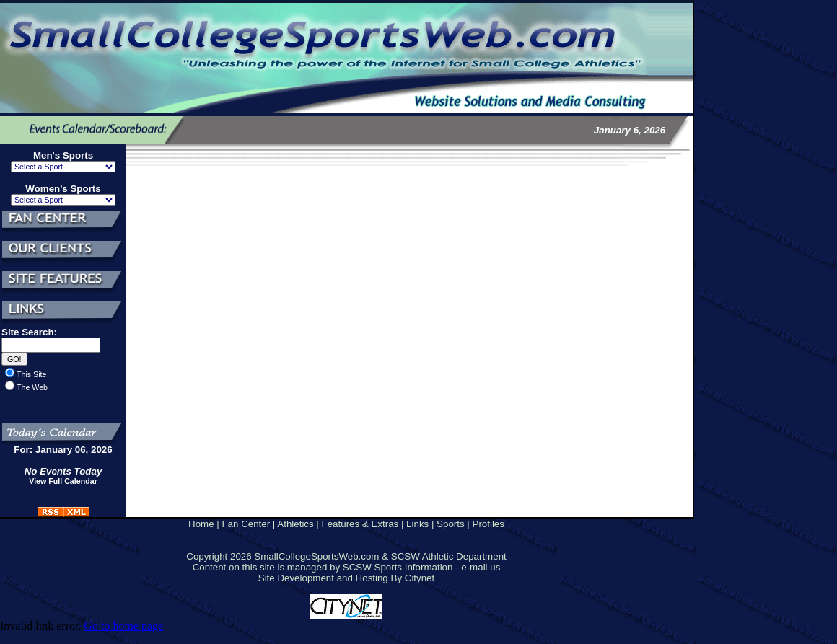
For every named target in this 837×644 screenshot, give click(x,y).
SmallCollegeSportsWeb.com (316, 556)
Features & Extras (360, 524)
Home (201, 524)
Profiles (488, 524)
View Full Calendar (63, 481)
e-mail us (481, 567)
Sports (451, 524)
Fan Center (246, 524)
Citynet (420, 578)
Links (417, 524)
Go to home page (123, 626)
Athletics (295, 524)
